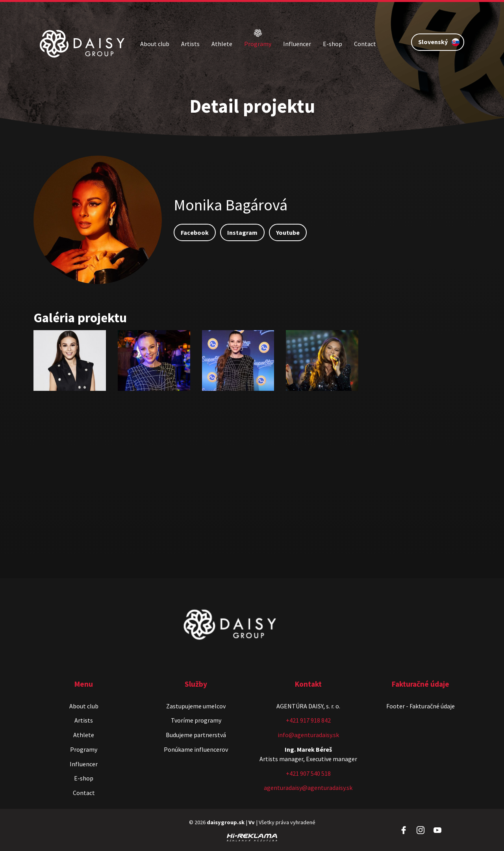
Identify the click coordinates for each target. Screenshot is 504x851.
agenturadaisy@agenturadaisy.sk (308, 788)
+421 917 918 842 (308, 720)
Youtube (288, 232)
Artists (190, 44)
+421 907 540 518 (308, 773)
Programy (258, 44)
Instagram (242, 232)
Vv (252, 822)
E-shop (333, 44)
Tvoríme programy (196, 720)
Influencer (297, 44)
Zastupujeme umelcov (196, 706)
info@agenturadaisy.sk (308, 735)
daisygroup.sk (226, 822)
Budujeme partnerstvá (196, 735)
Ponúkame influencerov (196, 749)
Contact (365, 44)
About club (155, 44)
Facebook (195, 232)
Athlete (222, 44)
